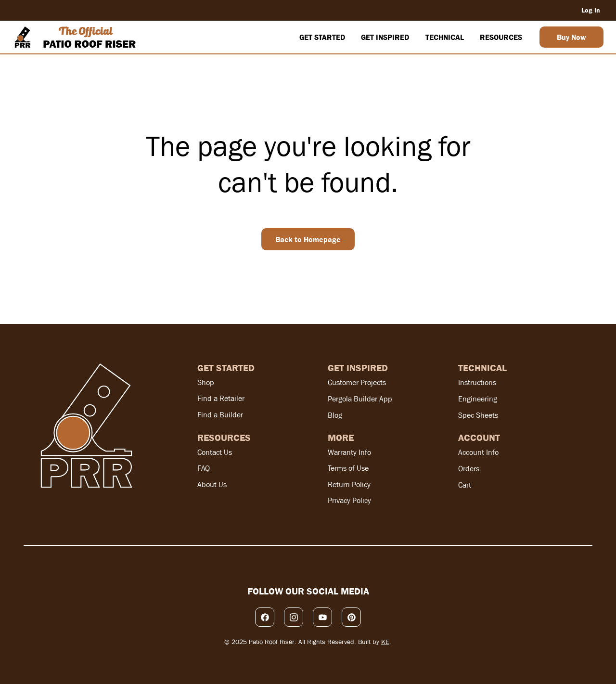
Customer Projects (357, 382)
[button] (322, 37)
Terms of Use (348, 468)
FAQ (204, 468)
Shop (206, 382)
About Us (212, 484)
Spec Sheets (478, 415)
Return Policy (349, 484)
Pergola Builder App (360, 399)
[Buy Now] (571, 37)
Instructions (477, 382)
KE (385, 642)
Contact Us (215, 452)
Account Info (478, 452)
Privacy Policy (349, 500)
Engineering (478, 399)
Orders (469, 469)
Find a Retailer (221, 398)
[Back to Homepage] (308, 239)
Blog (335, 415)
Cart (465, 485)
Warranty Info (349, 452)
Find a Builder (220, 415)
